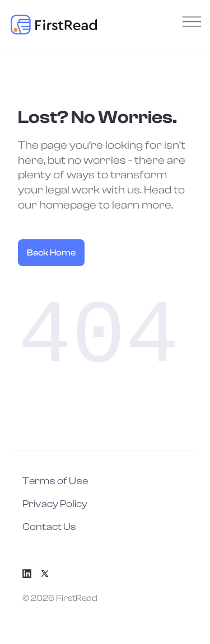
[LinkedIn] (31, 574)
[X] (49, 574)
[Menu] (190, 24)
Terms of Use (55, 481)
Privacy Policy (55, 504)
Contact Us (50, 527)
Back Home (51, 253)
